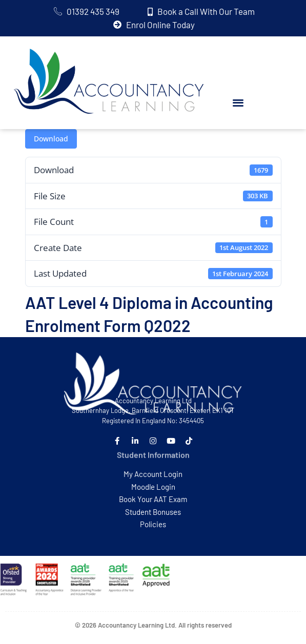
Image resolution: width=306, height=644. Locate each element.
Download (51, 139)
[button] (238, 103)
